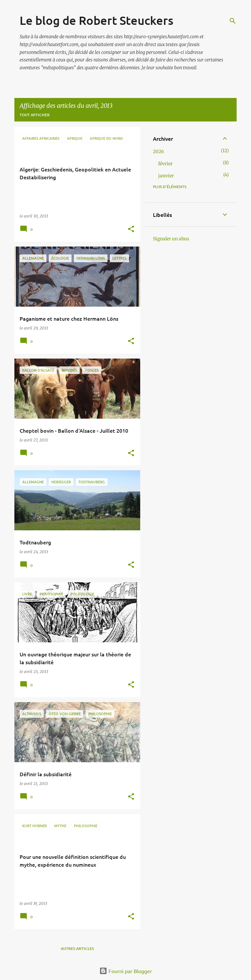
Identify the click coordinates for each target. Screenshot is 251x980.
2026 (158, 152)
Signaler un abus (171, 239)
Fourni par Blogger (126, 971)
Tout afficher (35, 115)
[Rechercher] (233, 21)
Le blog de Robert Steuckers (96, 20)
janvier (166, 176)
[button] (131, 229)
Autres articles (77, 948)
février (165, 164)
